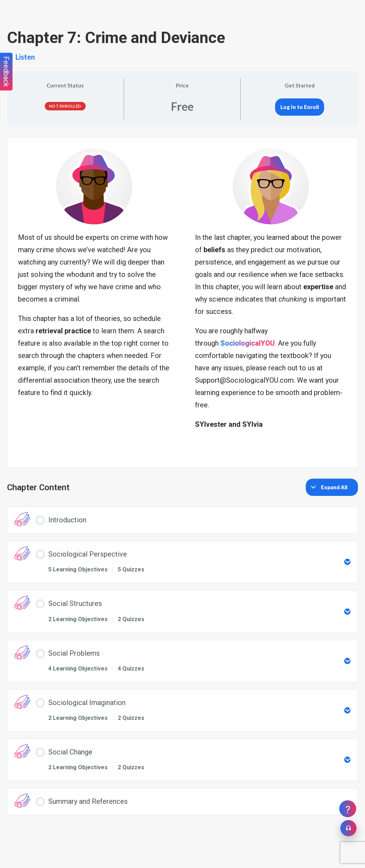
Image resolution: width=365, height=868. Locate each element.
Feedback (6, 72)
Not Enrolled (65, 106)
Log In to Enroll (300, 107)
